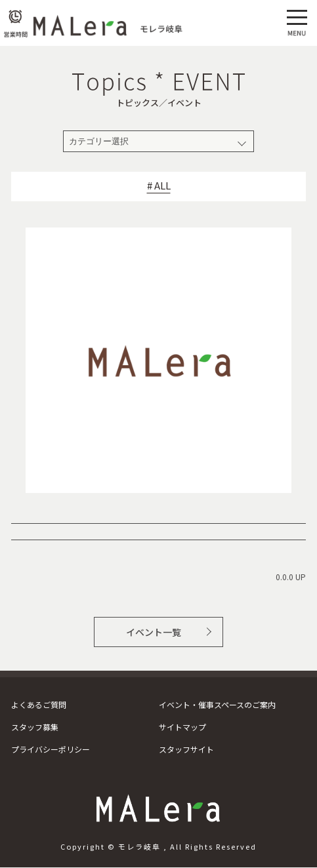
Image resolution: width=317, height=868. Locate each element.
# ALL (159, 186)
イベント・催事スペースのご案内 (217, 704)
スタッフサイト (186, 749)
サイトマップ (182, 727)
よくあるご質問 (39, 704)
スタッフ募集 (35, 727)
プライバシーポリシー (51, 749)
